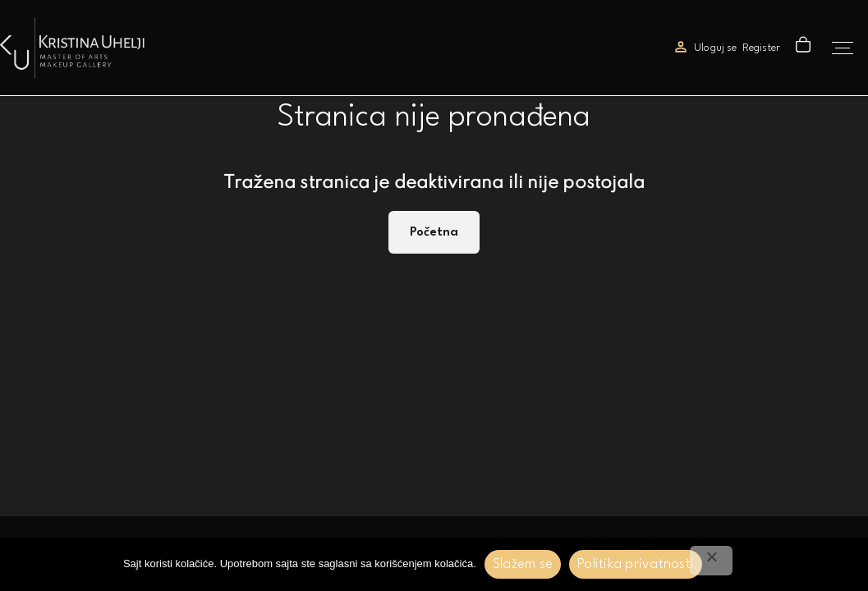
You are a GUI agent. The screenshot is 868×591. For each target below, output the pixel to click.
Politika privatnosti (636, 564)
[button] (805, 48)
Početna (434, 232)
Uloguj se (715, 48)
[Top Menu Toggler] (843, 48)
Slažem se (523, 564)
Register (761, 48)
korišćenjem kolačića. (425, 564)
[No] (711, 561)
